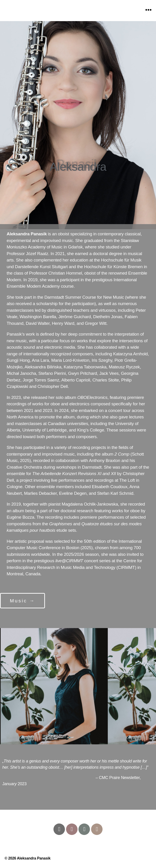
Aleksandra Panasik (34, 858)
